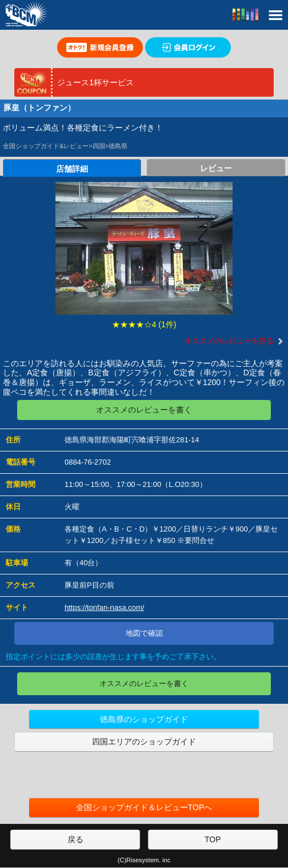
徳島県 (118, 146)
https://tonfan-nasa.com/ (104, 607)
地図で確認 (144, 633)
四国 (99, 146)
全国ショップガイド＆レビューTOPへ (144, 807)
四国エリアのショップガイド (144, 742)
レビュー (216, 168)
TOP (213, 839)
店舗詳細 (72, 169)
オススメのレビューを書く (144, 410)
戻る (75, 839)
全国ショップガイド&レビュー (46, 146)
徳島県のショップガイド (144, 719)
